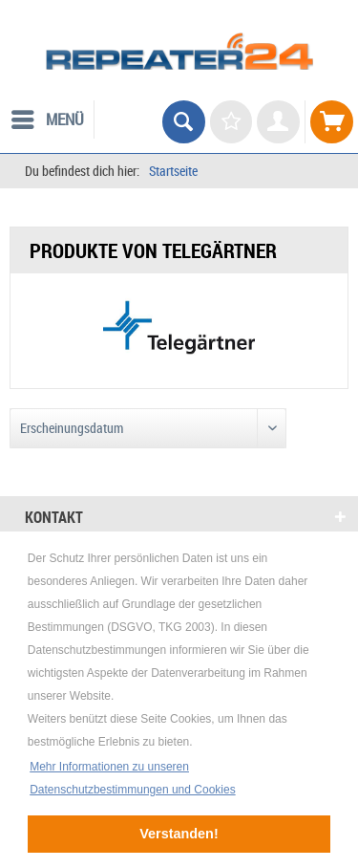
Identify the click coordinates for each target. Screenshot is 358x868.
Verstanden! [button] (179, 834)
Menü (48, 117)
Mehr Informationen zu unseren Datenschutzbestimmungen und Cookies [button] (132, 778)
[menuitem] (47, 119)
